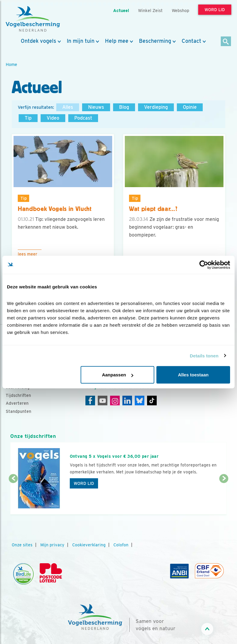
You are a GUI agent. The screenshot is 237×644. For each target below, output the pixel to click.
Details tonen (204, 355)
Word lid (84, 483)
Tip (28, 118)
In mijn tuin (81, 41)
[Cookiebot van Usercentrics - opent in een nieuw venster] (204, 265)
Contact (191, 41)
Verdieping (156, 107)
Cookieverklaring (89, 545)
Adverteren (17, 403)
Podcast (83, 118)
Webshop (180, 10)
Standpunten (18, 411)
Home (11, 64)
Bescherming (155, 41)
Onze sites (22, 545)
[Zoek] (226, 42)
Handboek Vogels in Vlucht (55, 209)
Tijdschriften (18, 395)
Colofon (121, 545)
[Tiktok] (152, 401)
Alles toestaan (193, 375)
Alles (68, 107)
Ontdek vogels (38, 41)
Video (53, 118)
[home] (33, 19)
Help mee (117, 41)
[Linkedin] (127, 401)
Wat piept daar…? (153, 209)
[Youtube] (103, 401)
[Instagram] (115, 401)
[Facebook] (90, 401)
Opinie (190, 107)
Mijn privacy (52, 545)
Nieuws (96, 107)
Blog (124, 107)
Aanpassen (118, 375)
